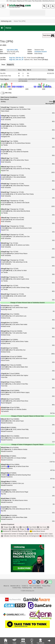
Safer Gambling (38, 588)
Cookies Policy (17, 588)
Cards (14, 641)
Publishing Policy (27, 588)
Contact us (25, 586)
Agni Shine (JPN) (12, 50)
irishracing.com (6, 21)
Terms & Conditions (35, 586)
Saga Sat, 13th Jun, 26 (16, 60)
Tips (32, 641)
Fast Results (41, 641)
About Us (6, 586)
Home (6, 641)
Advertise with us (15, 586)
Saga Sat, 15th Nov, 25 (16, 58)
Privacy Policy (46, 586)
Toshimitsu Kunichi (41, 52)
